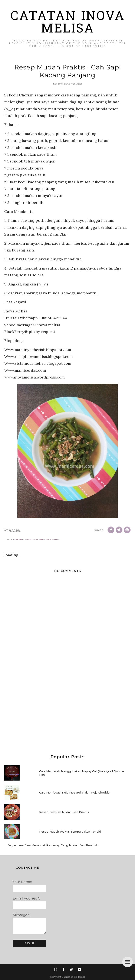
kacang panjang (46, 539)
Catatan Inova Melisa (68, 23)
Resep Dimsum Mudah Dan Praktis (64, 812)
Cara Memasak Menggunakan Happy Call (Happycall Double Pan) (82, 773)
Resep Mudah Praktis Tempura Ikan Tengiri (70, 832)
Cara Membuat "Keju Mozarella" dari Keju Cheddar (75, 792)
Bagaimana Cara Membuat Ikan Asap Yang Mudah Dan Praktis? (52, 845)
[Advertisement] (67, 712)
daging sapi (22, 539)
